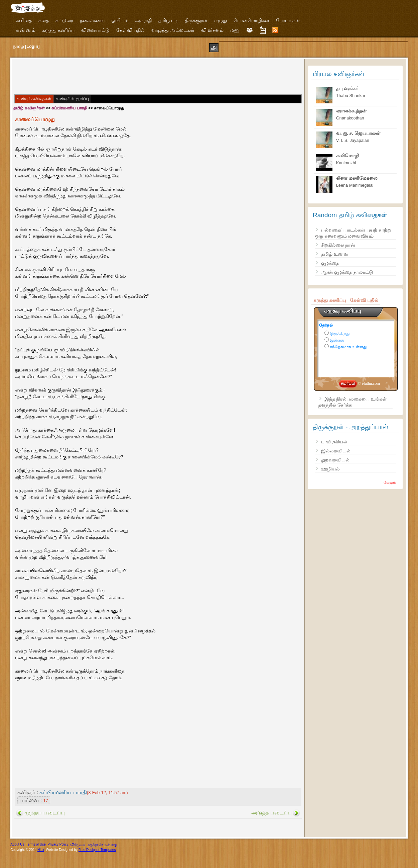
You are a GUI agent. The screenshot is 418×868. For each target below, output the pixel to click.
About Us (17, 844)
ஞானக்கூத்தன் (351, 111)
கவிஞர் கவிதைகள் (34, 99)
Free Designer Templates (97, 850)
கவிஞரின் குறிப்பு (72, 99)
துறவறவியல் (335, 460)
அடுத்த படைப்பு (271, 813)
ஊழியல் (330, 469)
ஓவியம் (120, 20)
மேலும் (390, 482)
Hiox (41, 850)
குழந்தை (330, 263)
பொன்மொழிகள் (251, 20)
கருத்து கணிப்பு (58, 30)
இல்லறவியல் (336, 451)
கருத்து (93, 844)
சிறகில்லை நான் (338, 245)
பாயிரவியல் (334, 442)
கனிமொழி (348, 156)
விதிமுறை (78, 844)
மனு (235, 30)
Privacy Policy (58, 844)
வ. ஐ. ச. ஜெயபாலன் (359, 133)
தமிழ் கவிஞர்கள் (29, 108)
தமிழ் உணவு (335, 254)
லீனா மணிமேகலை (357, 178)
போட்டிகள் (288, 20)
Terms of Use (36, 844)
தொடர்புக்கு (108, 844)
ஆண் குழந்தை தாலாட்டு (347, 272)
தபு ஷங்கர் (347, 88)
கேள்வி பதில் (130, 30)
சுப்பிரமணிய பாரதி (69, 108)
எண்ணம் (26, 30)
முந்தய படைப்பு (44, 813)
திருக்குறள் (196, 20)
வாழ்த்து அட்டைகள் (173, 30)
